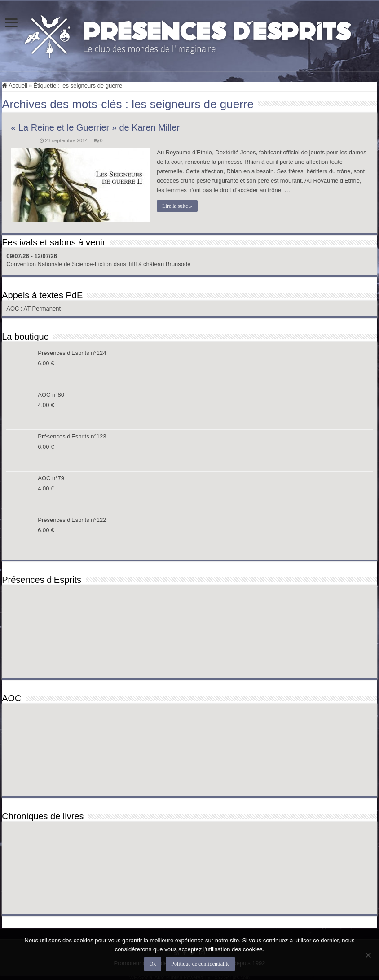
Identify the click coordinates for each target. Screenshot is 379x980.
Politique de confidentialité (200, 964)
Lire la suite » (177, 206)
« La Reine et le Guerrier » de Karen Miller (95, 127)
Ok (153, 964)
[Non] (368, 955)
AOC (13, 308)
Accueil (15, 85)
